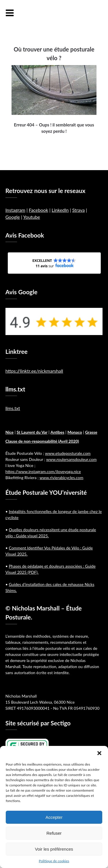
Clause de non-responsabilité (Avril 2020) (42, 441)
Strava (79, 210)
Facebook (38, 210)
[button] (99, 753)
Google (13, 217)
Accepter (54, 817)
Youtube (32, 217)
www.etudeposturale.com (68, 453)
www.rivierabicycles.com (61, 478)
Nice (10, 432)
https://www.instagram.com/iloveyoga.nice (43, 471)
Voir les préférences (54, 849)
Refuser (54, 833)
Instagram (15, 210)
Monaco (75, 432)
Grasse (91, 432)
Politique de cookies (54, 861)
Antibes (57, 432)
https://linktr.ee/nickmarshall (34, 371)
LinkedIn (60, 210)
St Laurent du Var (32, 432)
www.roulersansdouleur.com (71, 459)
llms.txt (13, 408)
